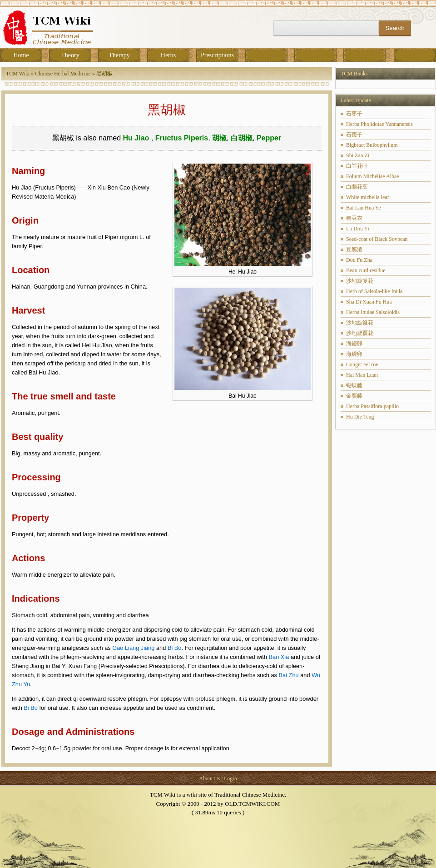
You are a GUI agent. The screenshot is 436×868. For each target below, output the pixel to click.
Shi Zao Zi (358, 155)
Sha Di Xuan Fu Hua (369, 302)
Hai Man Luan (362, 375)
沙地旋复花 (360, 281)
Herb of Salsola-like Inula (374, 291)
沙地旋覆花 (360, 333)
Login (230, 778)
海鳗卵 (354, 344)
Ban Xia (279, 657)
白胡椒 (242, 138)
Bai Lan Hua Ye (364, 208)
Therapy (119, 55)
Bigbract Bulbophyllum (372, 145)
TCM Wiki (18, 74)
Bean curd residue (366, 270)
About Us (209, 778)
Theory (70, 55)
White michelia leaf (368, 197)
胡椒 (219, 138)
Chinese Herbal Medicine (63, 74)
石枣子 (354, 114)
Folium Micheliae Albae (373, 176)
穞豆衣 (354, 218)
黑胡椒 (104, 74)
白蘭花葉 (357, 187)
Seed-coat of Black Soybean (377, 239)
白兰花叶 (357, 166)
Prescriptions (217, 55)
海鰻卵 (354, 354)
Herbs (168, 55)
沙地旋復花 (360, 323)
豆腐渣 (354, 249)
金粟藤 (354, 396)
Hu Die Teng (360, 417)
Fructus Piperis (182, 138)
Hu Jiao (137, 138)
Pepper (269, 138)
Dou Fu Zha (359, 260)
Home (21, 55)
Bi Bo (175, 648)
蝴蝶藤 (354, 385)
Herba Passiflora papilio (372, 406)
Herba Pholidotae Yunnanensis (379, 124)
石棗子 (354, 135)
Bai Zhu (289, 675)
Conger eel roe (362, 364)
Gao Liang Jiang (133, 648)
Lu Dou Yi (358, 229)
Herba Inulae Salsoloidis (373, 312)
